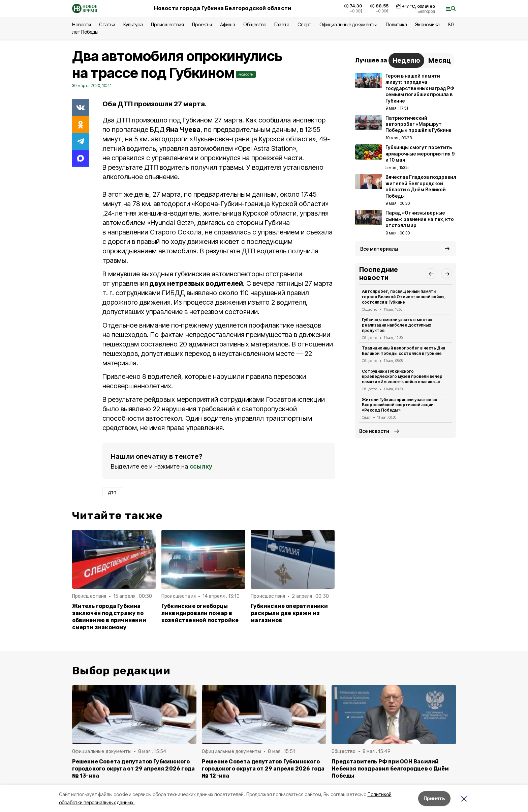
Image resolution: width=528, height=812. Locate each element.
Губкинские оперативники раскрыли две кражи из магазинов (289, 613)
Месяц (440, 60)
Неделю (406, 60)
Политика (396, 24)
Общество (255, 24)
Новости (82, 24)
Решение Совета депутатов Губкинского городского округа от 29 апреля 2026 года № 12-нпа (263, 769)
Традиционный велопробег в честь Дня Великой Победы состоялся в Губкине (404, 351)
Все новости (374, 431)
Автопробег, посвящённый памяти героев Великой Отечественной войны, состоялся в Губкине (404, 297)
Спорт (304, 24)
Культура (133, 24)
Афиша (228, 24)
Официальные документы (349, 24)
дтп (112, 492)
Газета (282, 24)
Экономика (427, 24)
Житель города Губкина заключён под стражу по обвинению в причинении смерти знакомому (109, 617)
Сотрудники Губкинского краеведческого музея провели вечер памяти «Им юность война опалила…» (402, 377)
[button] (431, 274)
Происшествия (167, 24)
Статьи (107, 24)
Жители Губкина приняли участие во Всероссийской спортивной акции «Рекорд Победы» (400, 405)
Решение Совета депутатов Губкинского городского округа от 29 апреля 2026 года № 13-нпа (134, 769)
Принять (434, 798)
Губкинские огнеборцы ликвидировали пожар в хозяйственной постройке (200, 613)
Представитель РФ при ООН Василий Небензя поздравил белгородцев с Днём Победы (390, 769)
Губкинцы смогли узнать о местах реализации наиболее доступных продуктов (397, 325)
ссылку (201, 466)
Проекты (202, 24)
